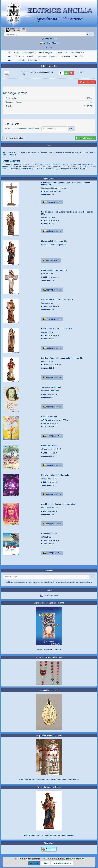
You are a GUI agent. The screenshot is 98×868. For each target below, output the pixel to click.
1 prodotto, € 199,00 (49, 43)
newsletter (22, 582)
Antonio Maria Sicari (51, 391)
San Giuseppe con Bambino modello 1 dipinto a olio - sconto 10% (67, 213)
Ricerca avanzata (49, 39)
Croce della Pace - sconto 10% (54, 270)
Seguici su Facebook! (51, 595)
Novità (17, 52)
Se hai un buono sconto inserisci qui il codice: (23, 129)
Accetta (34, 863)
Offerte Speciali (29, 52)
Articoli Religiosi (45, 52)
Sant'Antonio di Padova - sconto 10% (57, 300)
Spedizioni (42, 56)
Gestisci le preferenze (62, 863)
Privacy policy (34, 60)
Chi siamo (20, 56)
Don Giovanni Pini (50, 478)
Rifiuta (46, 863)
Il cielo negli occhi (49, 533)
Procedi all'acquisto (85, 138)
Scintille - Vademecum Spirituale (55, 475)
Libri (9, 52)
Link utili (21, 60)
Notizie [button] (11, 60)
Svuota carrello (87, 82)
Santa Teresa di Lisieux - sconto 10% (57, 329)
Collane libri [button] (61, 52)
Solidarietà (78, 56)
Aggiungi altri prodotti (14, 138)
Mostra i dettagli (51, 260)
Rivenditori (66, 56)
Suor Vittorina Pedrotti (52, 449)
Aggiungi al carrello (52, 202)
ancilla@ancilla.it (9, 154)
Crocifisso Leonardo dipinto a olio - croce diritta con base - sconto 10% (66, 184)
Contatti (30, 56)
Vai (92, 577)
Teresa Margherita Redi (51, 387)
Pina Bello (47, 537)
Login (49, 47)
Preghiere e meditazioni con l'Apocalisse (59, 504)
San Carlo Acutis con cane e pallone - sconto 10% (62, 358)
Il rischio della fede (49, 417)
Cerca (90, 34)
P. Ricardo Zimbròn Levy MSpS (56, 420)
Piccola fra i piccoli (49, 446)
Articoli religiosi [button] (77, 52)
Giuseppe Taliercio (50, 508)
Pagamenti (54, 56)
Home (9, 56)
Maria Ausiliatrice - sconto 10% (54, 241)
